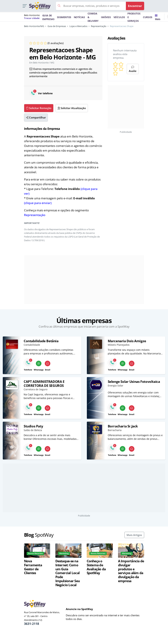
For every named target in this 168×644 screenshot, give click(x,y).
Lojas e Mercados (78, 26)
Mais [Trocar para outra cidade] (158, 18)
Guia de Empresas (57, 26)
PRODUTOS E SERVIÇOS (134, 17)
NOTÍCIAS (79, 17)
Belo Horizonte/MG (34, 26)
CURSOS (148, 17)
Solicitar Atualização (72, 108)
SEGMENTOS (64, 17)
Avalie (133, 69)
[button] (25, 6)
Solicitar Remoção (39, 108)
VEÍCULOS (119, 17)
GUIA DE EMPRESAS (48, 17)
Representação (99, 26)
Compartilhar (36, 117)
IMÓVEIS (106, 17)
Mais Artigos (134, 535)
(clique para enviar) (38, 203)
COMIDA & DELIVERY (93, 17)
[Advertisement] (84, 280)
